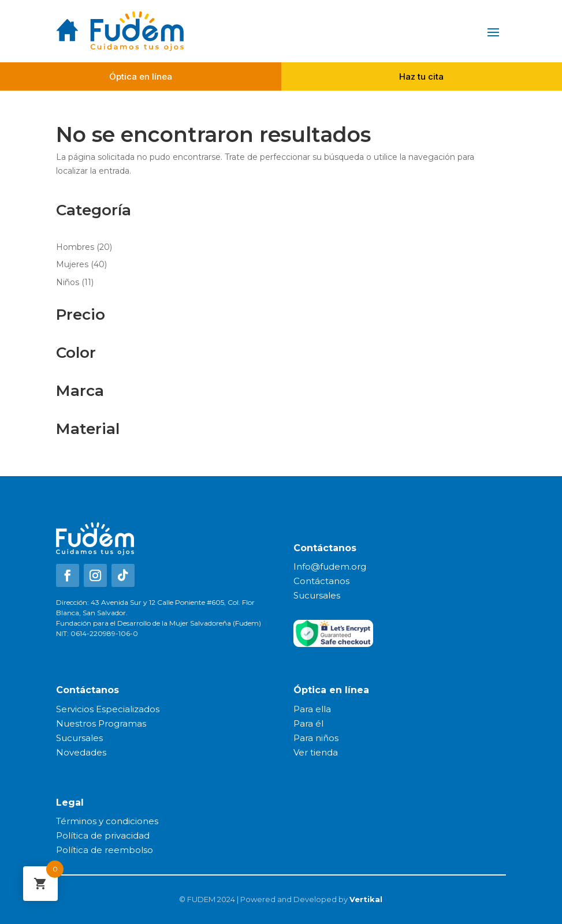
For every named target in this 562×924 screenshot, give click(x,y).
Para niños (316, 738)
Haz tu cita (421, 76)
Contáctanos (321, 581)
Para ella (312, 709)
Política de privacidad (103, 835)
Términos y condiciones (107, 821)
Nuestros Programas (101, 723)
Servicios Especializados (108, 709)
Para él (308, 723)
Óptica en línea (141, 76)
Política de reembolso (105, 850)
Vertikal (366, 899)
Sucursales (317, 595)
